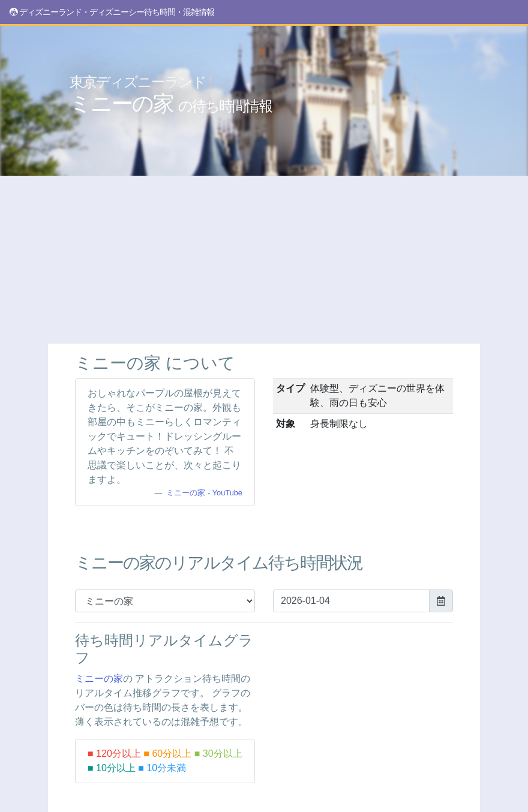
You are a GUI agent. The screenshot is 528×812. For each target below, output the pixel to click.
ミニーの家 (171, 95)
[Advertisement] (264, 260)
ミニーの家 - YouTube (204, 493)
